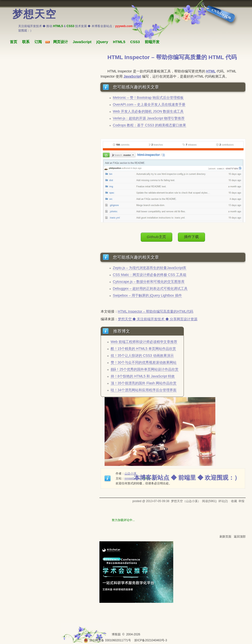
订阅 (38, 42)
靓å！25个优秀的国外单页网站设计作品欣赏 (145, 369)
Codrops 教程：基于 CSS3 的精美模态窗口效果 (150, 125)
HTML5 (119, 42)
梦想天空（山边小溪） (186, 501)
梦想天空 (34, 14)
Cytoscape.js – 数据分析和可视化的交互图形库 (149, 282)
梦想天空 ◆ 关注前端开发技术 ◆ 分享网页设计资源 (158, 319)
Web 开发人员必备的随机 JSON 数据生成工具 (148, 111)
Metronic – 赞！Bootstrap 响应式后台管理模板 (148, 98)
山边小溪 (130, 474)
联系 (26, 42)
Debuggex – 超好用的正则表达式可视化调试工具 (150, 288)
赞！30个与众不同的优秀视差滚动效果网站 (144, 362)
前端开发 (152, 42)
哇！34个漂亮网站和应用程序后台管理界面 (144, 390)
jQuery (102, 42)
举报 (241, 501)
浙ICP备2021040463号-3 (150, 640)
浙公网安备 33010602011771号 (107, 640)
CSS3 (135, 42)
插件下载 (191, 237)
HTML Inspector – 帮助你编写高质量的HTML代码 (156, 311)
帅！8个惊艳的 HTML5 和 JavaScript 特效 (143, 376)
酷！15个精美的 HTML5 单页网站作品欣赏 (143, 349)
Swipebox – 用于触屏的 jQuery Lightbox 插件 (147, 295)
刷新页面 (225, 537)
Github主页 (157, 237)
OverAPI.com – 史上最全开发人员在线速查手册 (149, 104)
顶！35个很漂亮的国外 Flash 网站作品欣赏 (144, 383)
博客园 (116, 634)
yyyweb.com (133, 478)
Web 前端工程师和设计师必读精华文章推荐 (144, 342)
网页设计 (61, 42)
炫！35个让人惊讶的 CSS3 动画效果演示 (142, 356)
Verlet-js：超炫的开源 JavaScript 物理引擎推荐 (149, 118)
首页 (14, 42)
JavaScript (82, 42)
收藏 (234, 501)
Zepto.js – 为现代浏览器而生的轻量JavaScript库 (150, 268)
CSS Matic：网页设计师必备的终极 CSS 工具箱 (150, 275)
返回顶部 (240, 537)
